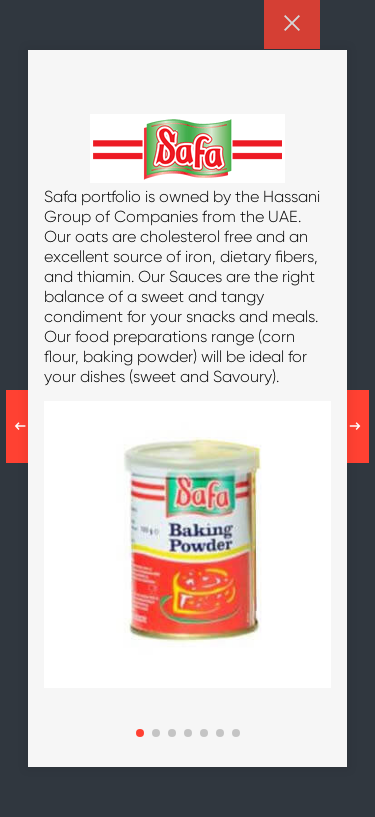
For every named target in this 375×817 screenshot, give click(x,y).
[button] (140, 733)
